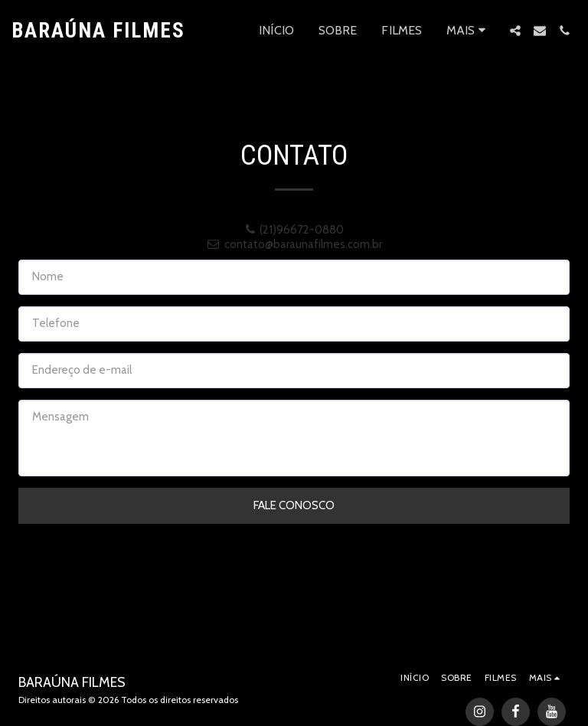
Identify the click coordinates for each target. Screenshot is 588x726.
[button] (515, 31)
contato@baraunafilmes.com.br (294, 244)
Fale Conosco (294, 505)
